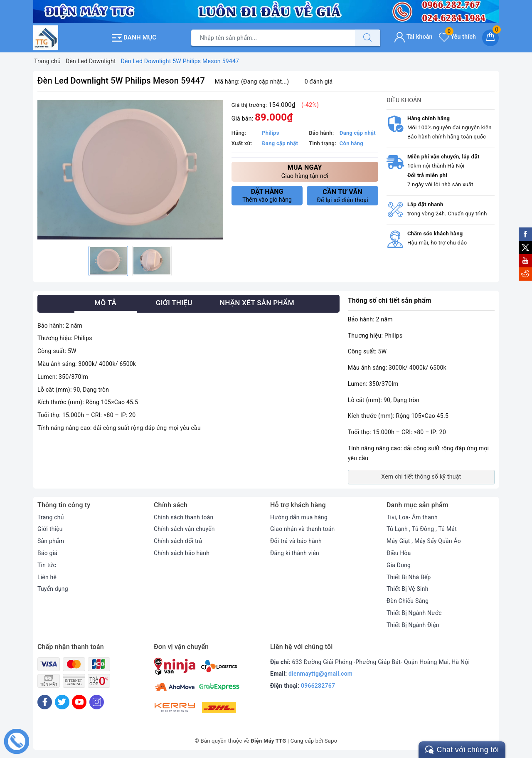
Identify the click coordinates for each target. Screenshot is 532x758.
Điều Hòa (399, 553)
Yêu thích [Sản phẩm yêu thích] (457, 37)
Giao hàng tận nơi (305, 171)
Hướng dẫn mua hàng (299, 517)
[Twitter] (62, 702)
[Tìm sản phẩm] (273, 38)
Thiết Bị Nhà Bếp (409, 577)
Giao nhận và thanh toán (303, 529)
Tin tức (47, 565)
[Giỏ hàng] (490, 38)
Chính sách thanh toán (184, 517)
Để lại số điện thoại (342, 195)
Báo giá (47, 553)
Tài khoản (413, 37)
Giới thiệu (50, 529)
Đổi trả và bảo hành (296, 541)
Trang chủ (51, 517)
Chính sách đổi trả (178, 541)
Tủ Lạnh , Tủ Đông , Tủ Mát (422, 529)
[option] (130, 169)
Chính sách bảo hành (182, 553)
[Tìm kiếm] (367, 38)
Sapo (331, 740)
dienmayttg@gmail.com (320, 674)
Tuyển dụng (53, 589)
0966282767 (318, 686)
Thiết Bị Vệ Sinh (408, 589)
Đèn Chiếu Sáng (408, 601)
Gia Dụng (399, 565)
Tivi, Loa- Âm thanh (412, 517)
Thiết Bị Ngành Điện (413, 625)
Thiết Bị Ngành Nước (414, 613)
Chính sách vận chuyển (185, 529)
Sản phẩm (51, 541)
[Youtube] (79, 702)
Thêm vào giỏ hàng (267, 195)
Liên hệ (47, 577)
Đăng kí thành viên (295, 553)
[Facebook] (45, 702)
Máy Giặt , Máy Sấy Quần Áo (424, 541)
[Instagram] (97, 702)
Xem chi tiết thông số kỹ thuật (421, 477)
